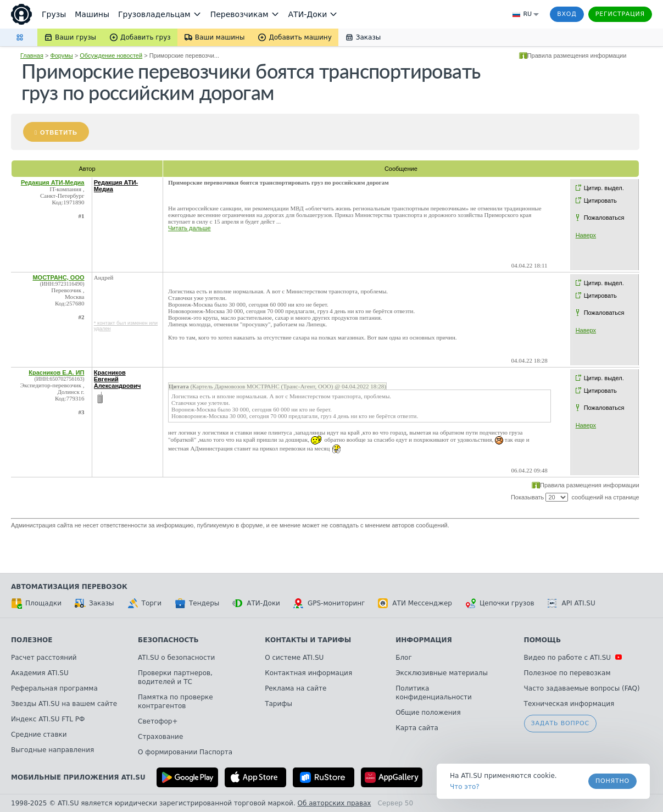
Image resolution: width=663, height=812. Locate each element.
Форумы (61, 55)
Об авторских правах (335, 803)
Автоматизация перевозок (69, 587)
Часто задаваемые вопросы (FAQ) (582, 688)
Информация (424, 640)
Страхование (160, 737)
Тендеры (197, 603)
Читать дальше (190, 228)
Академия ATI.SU (40, 673)
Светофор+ (158, 721)
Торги (144, 603)
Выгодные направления (52, 750)
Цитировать (600, 201)
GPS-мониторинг (329, 603)
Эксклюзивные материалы (442, 673)
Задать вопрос (560, 723)
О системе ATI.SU (294, 658)
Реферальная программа (54, 688)
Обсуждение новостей (111, 55)
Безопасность (168, 640)
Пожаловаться (604, 218)
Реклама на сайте (296, 688)
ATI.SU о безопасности (176, 658)
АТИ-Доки (256, 603)
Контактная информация (308, 673)
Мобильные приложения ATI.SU (78, 777)
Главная (32, 55)
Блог (404, 658)
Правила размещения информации (577, 55)
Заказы (94, 603)
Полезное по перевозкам (567, 673)
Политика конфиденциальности (434, 693)
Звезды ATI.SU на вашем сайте (64, 704)
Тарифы (278, 704)
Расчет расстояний (44, 658)
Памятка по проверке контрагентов (176, 702)
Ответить (59, 132)
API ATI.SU (572, 603)
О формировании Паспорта (185, 752)
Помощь (542, 640)
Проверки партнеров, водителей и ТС (175, 677)
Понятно (612, 781)
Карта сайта (417, 728)
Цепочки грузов (500, 603)
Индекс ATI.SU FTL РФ (48, 719)
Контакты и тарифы (308, 640)
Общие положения (428, 713)
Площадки (36, 603)
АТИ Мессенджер (415, 603)
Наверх (586, 235)
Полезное (32, 640)
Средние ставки (39, 735)
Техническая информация (569, 704)
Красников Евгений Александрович (118, 379)
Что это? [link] (465, 787)
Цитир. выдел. (604, 188)
